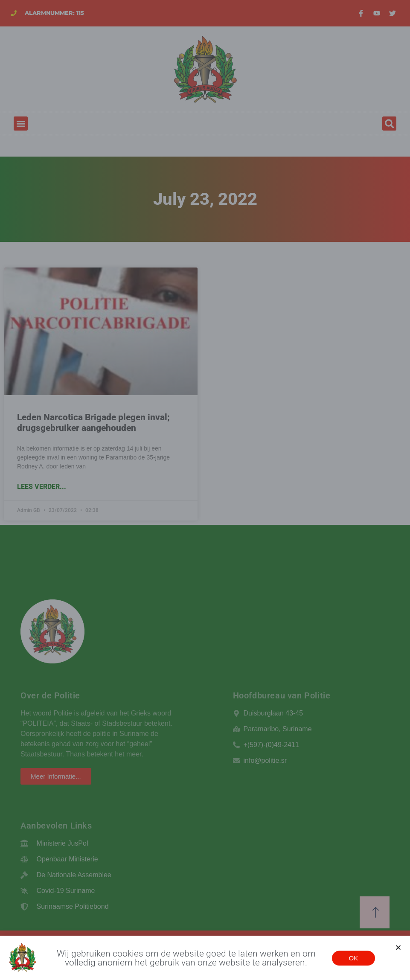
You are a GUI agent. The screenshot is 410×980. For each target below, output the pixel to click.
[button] (398, 949)
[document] (205, 490)
